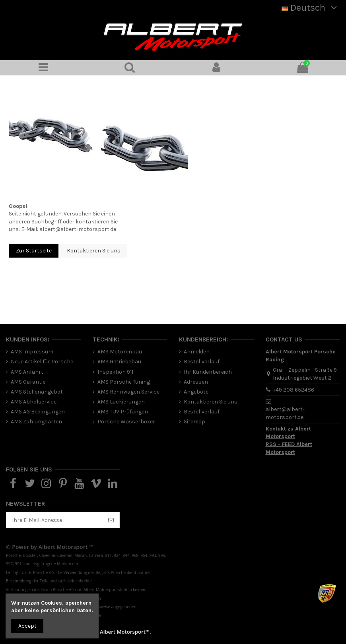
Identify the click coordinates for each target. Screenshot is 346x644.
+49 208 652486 (294, 390)
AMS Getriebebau (119, 362)
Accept (27, 626)
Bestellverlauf (202, 362)
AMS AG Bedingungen (38, 412)
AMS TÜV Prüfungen (123, 412)
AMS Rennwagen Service (128, 392)
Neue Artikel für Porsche (42, 362)
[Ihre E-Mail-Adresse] (54, 520)
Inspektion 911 (115, 372)
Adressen (196, 382)
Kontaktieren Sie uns (94, 251)
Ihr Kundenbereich (208, 372)
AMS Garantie (28, 382)
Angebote (196, 392)
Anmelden (197, 352)
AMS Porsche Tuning (124, 382)
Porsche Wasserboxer (126, 422)
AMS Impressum (32, 352)
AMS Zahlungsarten (36, 422)
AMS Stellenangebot (37, 392)
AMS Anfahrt (27, 372)
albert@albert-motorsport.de (78, 229)
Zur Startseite (34, 251)
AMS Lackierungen (121, 402)
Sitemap (194, 422)
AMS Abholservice (34, 402)
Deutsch (311, 8)
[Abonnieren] (111, 520)
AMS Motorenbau (120, 352)
